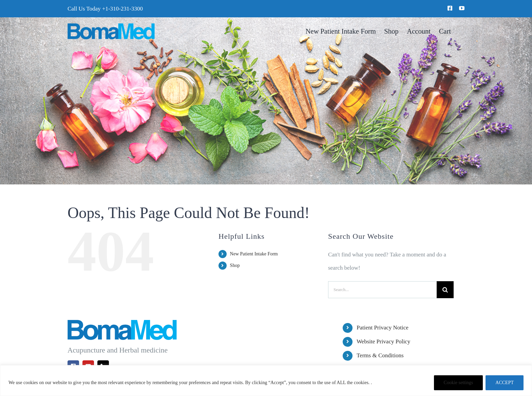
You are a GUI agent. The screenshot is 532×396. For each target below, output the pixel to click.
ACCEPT (505, 383)
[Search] (445, 290)
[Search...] (382, 290)
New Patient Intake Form (254, 254)
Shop (235, 265)
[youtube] (462, 8)
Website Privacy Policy (383, 341)
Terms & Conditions (380, 355)
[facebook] (450, 8)
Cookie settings (459, 383)
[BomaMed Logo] (111, 26)
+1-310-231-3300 (122, 9)
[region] (266, 381)
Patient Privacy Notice (383, 328)
